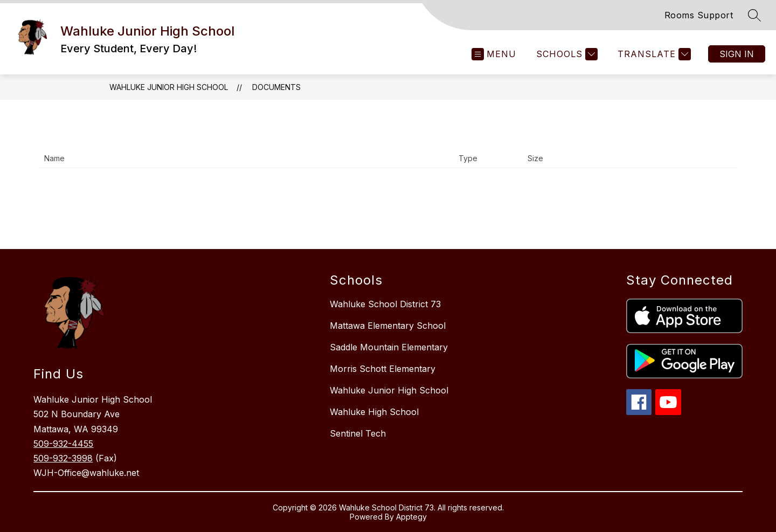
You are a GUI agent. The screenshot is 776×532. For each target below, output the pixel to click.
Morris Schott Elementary (383, 369)
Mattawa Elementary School (388, 326)
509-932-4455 (63, 444)
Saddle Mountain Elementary (389, 347)
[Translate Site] (653, 54)
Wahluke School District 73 (385, 304)
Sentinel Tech (358, 433)
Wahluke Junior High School (169, 87)
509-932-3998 (63, 458)
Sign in (737, 54)
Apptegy (411, 517)
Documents (276, 87)
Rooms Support (699, 15)
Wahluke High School (374, 412)
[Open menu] (494, 54)
